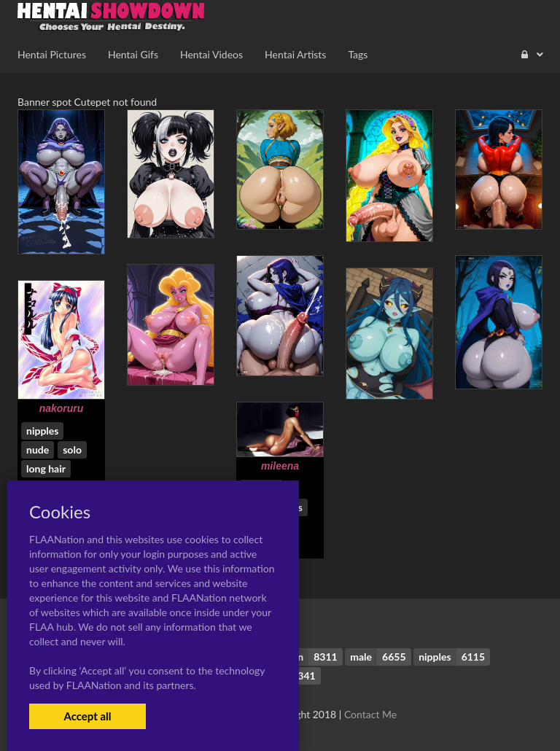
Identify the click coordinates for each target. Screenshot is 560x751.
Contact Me (370, 714)
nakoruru (62, 408)
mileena (280, 466)
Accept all (87, 716)
